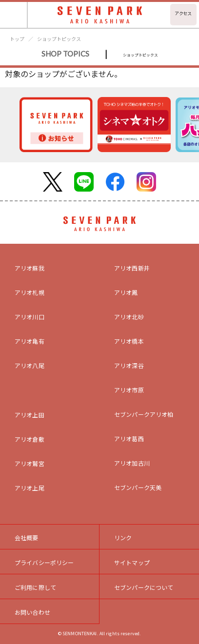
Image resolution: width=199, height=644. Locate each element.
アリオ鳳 (126, 292)
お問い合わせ (32, 612)
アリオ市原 (129, 390)
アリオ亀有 (30, 341)
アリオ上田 (30, 415)
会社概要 (27, 537)
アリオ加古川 (132, 463)
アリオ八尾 (30, 365)
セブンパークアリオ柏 (144, 414)
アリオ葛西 (129, 439)
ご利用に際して (35, 587)
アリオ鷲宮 (30, 463)
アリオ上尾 (30, 488)
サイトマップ (132, 562)
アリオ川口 (30, 317)
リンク (123, 537)
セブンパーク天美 (138, 487)
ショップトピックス (59, 39)
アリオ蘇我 (30, 268)
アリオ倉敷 (30, 439)
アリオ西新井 (132, 268)
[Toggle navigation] (14, 15)
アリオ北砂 (129, 317)
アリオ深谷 (129, 365)
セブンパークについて (144, 587)
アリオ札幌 (30, 292)
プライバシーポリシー (44, 562)
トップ (17, 39)
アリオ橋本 (129, 341)
